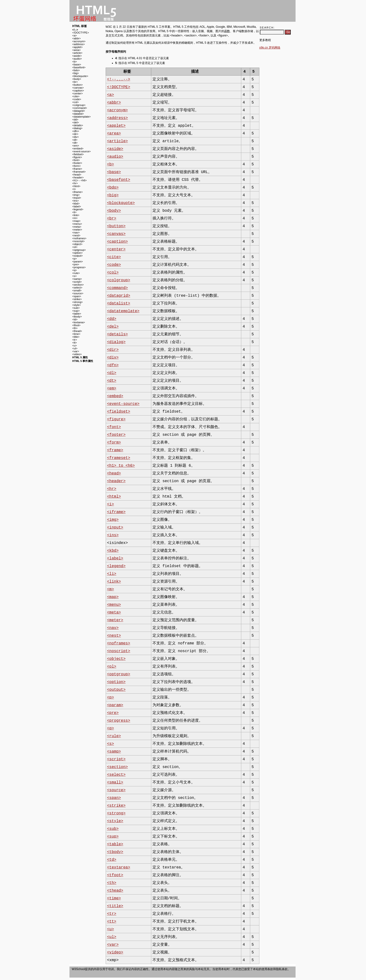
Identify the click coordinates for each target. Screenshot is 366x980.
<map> (76, 221)
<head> (77, 175)
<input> (77, 198)
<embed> (78, 148)
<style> (77, 305)
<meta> (77, 227)
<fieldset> (78, 154)
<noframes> (79, 238)
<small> (77, 290)
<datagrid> (79, 111)
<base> (77, 64)
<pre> (76, 264)
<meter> (77, 230)
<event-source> (82, 151)
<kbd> (76, 204)
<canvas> (78, 88)
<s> (75, 276)
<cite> (76, 96)
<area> (77, 50)
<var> (76, 351)
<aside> (77, 56)
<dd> (75, 120)
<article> (77, 53)
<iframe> (78, 192)
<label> (77, 206)
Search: (267, 28)
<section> (78, 285)
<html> (76, 186)
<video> (77, 354)
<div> (76, 137)
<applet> (78, 47)
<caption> (78, 91)
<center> (78, 93)
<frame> (77, 169)
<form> (77, 166)
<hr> (75, 183)
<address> (79, 44)
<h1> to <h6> (121, 466)
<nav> (76, 233)
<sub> (76, 308)
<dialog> (77, 128)
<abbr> (77, 38)
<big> (76, 73)
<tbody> (77, 317)
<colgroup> (79, 105)
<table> (77, 314)
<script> (77, 282)
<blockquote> (80, 76)
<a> (75, 35)
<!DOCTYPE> (81, 33)
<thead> (77, 331)
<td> (75, 319)
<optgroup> (79, 250)
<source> (78, 293)
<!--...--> (119, 79)
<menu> (77, 224)
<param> (78, 261)
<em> (76, 146)
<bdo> (76, 70)
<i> (74, 189)
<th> (75, 328)
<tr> (75, 340)
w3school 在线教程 (95, 11)
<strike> (77, 299)
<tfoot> (76, 325)
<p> (75, 259)
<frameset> (79, 172)
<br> (75, 82)
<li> (75, 212)
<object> (77, 244)
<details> (78, 125)
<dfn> (76, 131)
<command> (80, 108)
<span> (77, 296)
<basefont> (79, 67)
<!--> (75, 30)
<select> (77, 288)
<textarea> (79, 322)
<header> (78, 177)
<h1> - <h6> (80, 180)
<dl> (75, 140)
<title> (76, 337)
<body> (77, 79)
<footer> (77, 163)
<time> (76, 334)
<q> (75, 270)
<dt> (75, 143)
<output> (78, 256)
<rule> (76, 273)
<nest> (76, 235)
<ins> (76, 201)
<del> (76, 122)
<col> (76, 102)
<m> (75, 218)
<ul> (75, 348)
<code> (77, 99)
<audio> (77, 59)
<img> (76, 195)
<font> (76, 160)
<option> (78, 253)
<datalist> (78, 114)
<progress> (79, 267)
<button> (78, 85)
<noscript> (79, 241)
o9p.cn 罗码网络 (270, 48)
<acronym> (79, 41)
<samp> (77, 279)
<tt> (75, 343)
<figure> (77, 157)
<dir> (75, 134)
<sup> (76, 311)
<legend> (78, 209)
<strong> (78, 302)
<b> (75, 62)
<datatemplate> (82, 117)
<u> (75, 345)
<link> (76, 215)
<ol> (75, 247)
